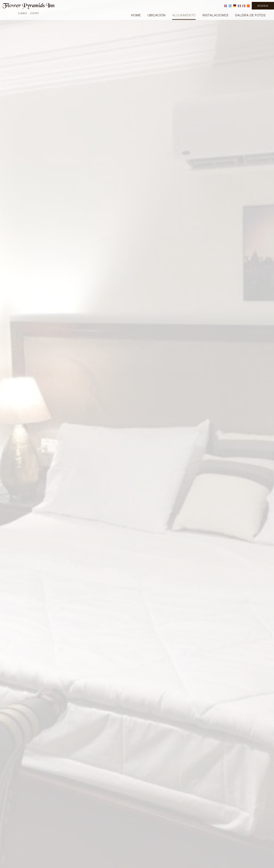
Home (136, 15)
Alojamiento (184, 15)
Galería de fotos (250, 15)
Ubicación (157, 15)
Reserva (263, 6)
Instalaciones (215, 15)
